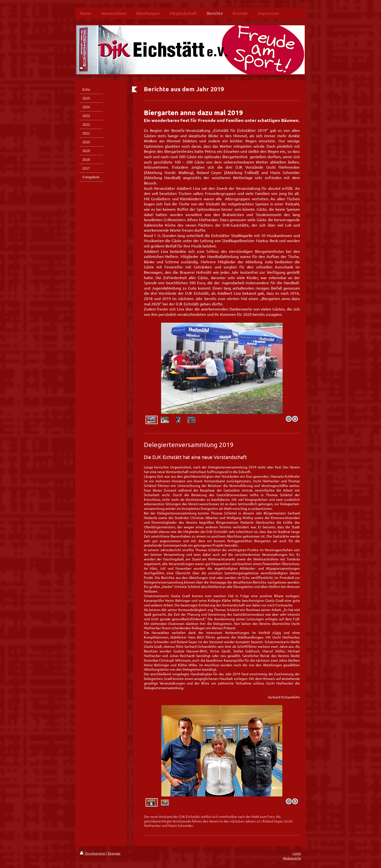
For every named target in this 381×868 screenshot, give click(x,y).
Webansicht (292, 858)
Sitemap (114, 853)
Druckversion (93, 853)
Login (297, 853)
